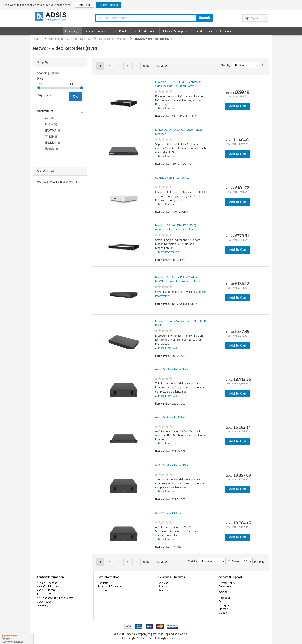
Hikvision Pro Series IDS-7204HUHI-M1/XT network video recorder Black (178, 279)
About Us (103, 583)
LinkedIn (224, 609)
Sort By (226, 65)
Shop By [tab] (43, 62)
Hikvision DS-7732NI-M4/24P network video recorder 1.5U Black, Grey (179, 84)
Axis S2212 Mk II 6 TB (168, 513)
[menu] (151, 31)
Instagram (225, 605)
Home (37, 39)
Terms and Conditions (110, 586)
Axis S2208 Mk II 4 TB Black (172, 369)
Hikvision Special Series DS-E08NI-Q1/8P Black (180, 323)
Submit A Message (48, 583)
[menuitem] (72, 31)
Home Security (81, 39)
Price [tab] (40, 78)
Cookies (102, 590)
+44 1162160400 (47, 590)
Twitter (223, 601)
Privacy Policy (227, 583)
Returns (163, 586)
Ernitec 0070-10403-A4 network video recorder (179, 132)
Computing (56, 39)
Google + (224, 613)
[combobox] (154, 18)
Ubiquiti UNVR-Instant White (172, 178)
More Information (169, 108)
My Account (226, 586)
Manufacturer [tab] (45, 111)
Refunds (163, 590)
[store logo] (51, 17)
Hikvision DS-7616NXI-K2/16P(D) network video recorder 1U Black (176, 227)
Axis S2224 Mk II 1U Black (171, 417)
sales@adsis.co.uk (48, 586)
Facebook (225, 598)
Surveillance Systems (113, 39)
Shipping (163, 583)
